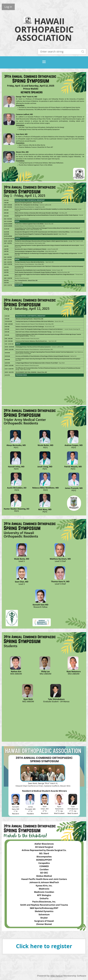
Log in (8, 7)
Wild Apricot (56, 976)
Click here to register (44, 946)
